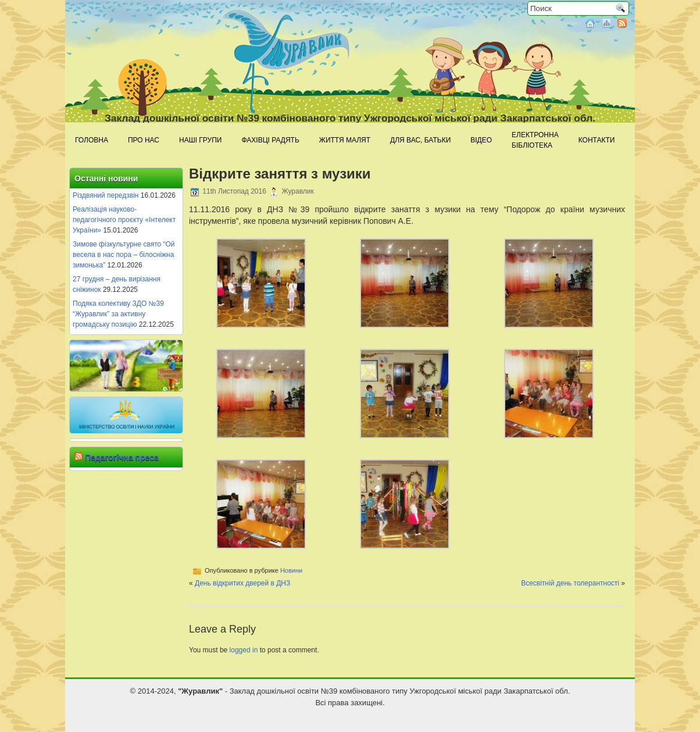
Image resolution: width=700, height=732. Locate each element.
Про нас (144, 140)
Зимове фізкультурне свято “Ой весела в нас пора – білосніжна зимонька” (124, 255)
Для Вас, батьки (420, 140)
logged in (244, 650)
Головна (92, 140)
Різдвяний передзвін (106, 195)
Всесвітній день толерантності (570, 583)
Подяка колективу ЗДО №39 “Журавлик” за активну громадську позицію (118, 314)
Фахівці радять (270, 140)
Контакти (597, 140)
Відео (481, 140)
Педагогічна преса (122, 458)
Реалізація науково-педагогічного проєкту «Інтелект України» (124, 220)
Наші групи (200, 140)
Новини (291, 570)
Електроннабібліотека (535, 140)
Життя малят (345, 140)
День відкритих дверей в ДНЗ (242, 583)
